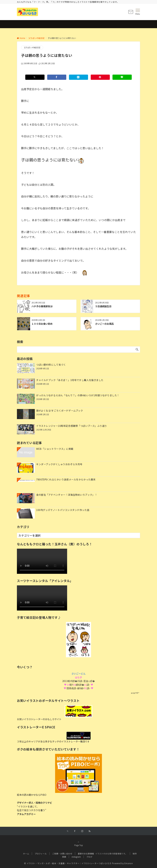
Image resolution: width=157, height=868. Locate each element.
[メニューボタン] (138, 12)
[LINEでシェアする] (122, 77)
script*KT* (135, 693)
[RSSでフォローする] (90, 831)
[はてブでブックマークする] (78, 77)
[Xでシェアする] (35, 77)
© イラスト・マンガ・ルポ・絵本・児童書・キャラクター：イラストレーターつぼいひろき (68, 863)
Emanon (129, 863)
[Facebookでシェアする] (57, 77)
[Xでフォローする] (68, 831)
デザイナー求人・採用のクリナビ (34, 803)
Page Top (78, 844)
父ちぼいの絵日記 (32, 47)
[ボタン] (131, 13)
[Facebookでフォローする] (75, 831)
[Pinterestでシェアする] (100, 77)
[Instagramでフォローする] (82, 831)
